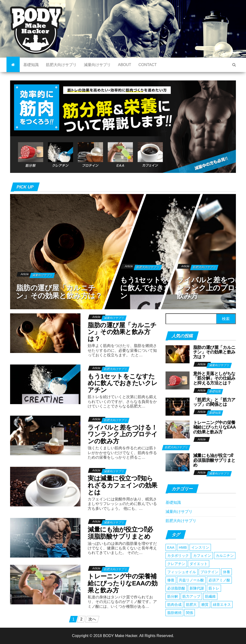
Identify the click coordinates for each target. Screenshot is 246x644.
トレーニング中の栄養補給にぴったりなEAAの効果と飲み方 (123, 583)
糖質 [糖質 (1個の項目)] (205, 605)
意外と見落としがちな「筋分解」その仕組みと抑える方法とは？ (214, 378)
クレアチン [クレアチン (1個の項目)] (176, 564)
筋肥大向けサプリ (61, 65)
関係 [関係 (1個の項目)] (190, 613)
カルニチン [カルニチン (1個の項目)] (225, 556)
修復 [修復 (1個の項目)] (171, 580)
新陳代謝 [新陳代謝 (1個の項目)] (197, 588)
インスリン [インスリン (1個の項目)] (200, 547)
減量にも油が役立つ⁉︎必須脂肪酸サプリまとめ (120, 533)
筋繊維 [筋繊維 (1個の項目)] (210, 596)
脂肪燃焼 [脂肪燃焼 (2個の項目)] (174, 613)
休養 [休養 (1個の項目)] (227, 572)
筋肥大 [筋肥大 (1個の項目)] (191, 605)
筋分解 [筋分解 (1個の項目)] (173, 596)
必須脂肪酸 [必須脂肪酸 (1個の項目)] (176, 588)
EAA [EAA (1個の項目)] (171, 547)
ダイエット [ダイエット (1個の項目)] (199, 564)
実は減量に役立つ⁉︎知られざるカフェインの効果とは (122, 485)
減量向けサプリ (97, 65)
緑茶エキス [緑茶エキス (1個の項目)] (222, 605)
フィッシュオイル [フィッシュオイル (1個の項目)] (182, 572)
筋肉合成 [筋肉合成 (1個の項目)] (174, 605)
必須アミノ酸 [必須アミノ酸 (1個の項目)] (219, 580)
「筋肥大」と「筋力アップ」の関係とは (214, 402)
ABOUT (125, 65)
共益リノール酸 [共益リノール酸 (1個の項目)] (191, 580)
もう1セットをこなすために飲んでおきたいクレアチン (164, 288)
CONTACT (148, 65)
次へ (92, 619)
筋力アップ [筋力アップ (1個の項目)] (191, 596)
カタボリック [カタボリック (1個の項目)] (178, 556)
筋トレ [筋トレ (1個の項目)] (214, 588)
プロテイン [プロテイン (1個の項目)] (209, 572)
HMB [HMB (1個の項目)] (183, 547)
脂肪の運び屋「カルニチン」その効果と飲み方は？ (59, 292)
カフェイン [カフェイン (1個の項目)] (202, 556)
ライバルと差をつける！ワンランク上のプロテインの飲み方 (123, 434)
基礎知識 (31, 65)
